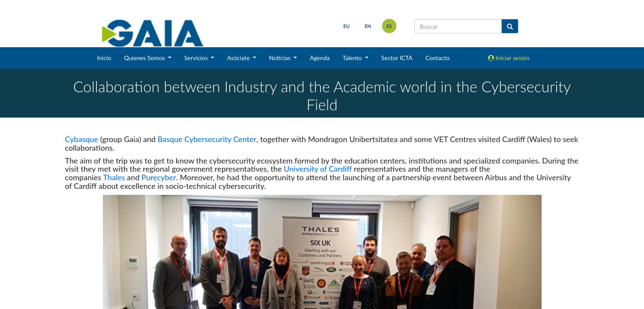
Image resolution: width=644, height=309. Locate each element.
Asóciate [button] (239, 58)
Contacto (437, 58)
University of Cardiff (318, 169)
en (368, 26)
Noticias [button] (281, 58)
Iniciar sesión (509, 58)
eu (346, 26)
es (389, 26)
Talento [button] (353, 58)
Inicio (104, 58)
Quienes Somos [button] (145, 58)
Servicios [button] (197, 58)
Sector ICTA (397, 58)
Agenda (320, 58)
